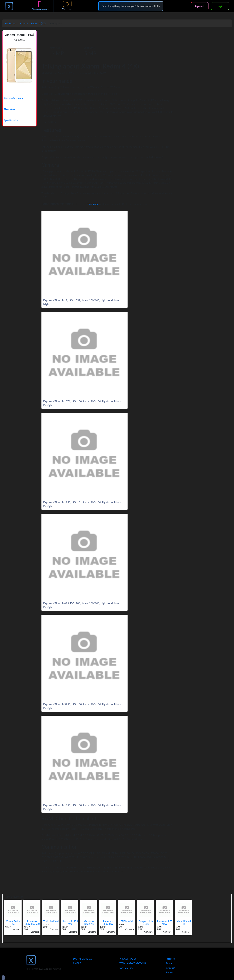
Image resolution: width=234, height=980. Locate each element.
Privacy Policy (128, 959)
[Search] (131, 6)
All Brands (11, 23)
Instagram (170, 968)
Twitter (169, 963)
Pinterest (170, 972)
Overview (10, 109)
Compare (19, 40)
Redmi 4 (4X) (38, 23)
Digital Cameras (83, 959)
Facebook (170, 959)
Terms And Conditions (133, 963)
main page (93, 204)
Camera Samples (13, 98)
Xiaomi (24, 23)
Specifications (12, 120)
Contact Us (126, 968)
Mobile (77, 963)
